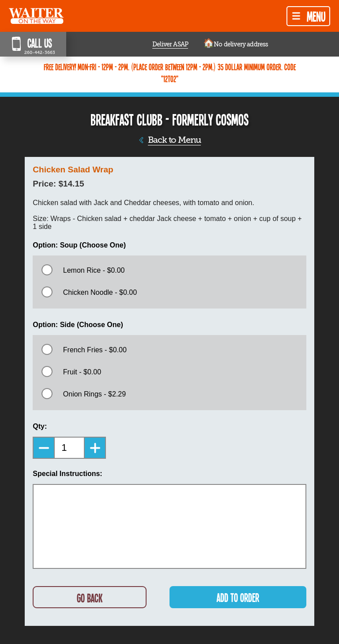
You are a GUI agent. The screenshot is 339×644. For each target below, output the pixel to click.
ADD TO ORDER (238, 597)
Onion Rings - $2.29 (94, 394)
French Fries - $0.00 (95, 350)
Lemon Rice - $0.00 (94, 270)
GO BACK (90, 598)
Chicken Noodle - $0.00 (100, 292)
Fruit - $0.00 (82, 372)
